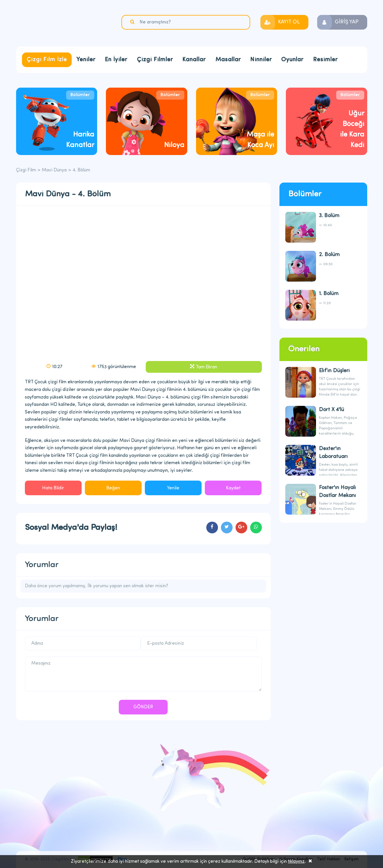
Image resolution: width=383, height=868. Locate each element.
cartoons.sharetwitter (227, 527)
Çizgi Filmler (155, 60)
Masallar (228, 60)
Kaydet (233, 488)
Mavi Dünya (54, 170)
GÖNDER (143, 707)
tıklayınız (296, 862)
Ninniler (261, 60)
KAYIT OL (289, 22)
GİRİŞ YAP (347, 22)
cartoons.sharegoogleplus (241, 527)
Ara (133, 22)
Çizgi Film (53, 23)
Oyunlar (292, 60)
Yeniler (86, 60)
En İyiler (116, 60)
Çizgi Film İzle (47, 60)
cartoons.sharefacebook (212, 527)
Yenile (173, 488)
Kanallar (194, 60)
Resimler (325, 60)
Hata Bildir (53, 488)
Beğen (113, 488)
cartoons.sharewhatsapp (256, 527)
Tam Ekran (206, 367)
